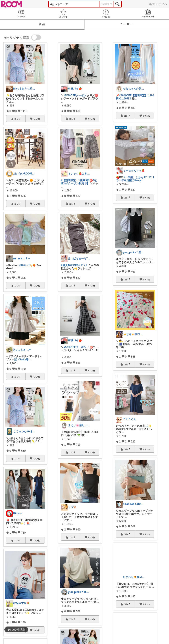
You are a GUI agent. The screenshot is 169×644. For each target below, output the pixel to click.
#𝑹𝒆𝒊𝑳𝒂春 (24, 360)
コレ (18, 119)
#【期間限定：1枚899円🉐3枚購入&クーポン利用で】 (79, 182)
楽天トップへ (158, 4)
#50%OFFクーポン (75, 95)
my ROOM (148, 14)
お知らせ (106, 14)
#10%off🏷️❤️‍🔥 (28, 265)
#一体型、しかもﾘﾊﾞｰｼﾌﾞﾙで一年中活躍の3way (135, 179)
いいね (37, 119)
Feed (21, 14)
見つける (63, 14)
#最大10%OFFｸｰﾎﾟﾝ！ (74, 265)
